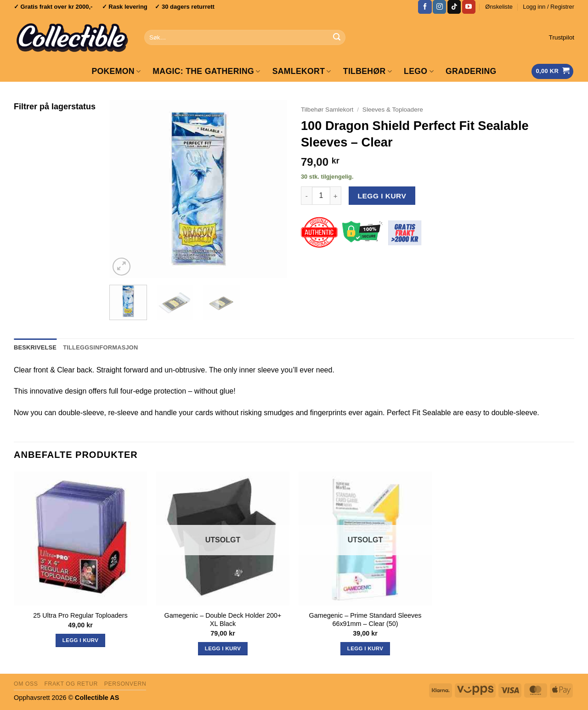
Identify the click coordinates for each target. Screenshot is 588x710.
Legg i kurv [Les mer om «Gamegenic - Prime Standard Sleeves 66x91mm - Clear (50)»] (365, 648)
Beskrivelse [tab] (35, 347)
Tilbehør (367, 71)
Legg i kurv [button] (80, 640)
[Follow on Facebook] (425, 7)
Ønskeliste (499, 7)
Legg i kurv (382, 196)
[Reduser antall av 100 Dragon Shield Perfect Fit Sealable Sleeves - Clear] (306, 196)
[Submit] (337, 38)
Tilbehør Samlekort (327, 110)
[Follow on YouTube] (469, 7)
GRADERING (471, 71)
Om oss (26, 684)
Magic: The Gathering (206, 71)
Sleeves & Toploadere (393, 110)
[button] (548, 7)
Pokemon (116, 71)
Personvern (125, 684)
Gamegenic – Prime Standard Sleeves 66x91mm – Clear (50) (365, 620)
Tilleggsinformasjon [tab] (100, 347)
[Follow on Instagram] (439, 7)
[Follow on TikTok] (454, 7)
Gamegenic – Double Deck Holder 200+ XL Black (223, 620)
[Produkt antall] (321, 196)
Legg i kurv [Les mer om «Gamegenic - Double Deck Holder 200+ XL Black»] (223, 648)
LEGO (419, 71)
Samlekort (302, 71)
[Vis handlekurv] (552, 71)
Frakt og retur (71, 684)
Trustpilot (562, 37)
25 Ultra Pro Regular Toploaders (80, 615)
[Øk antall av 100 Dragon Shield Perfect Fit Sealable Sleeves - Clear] (336, 196)
